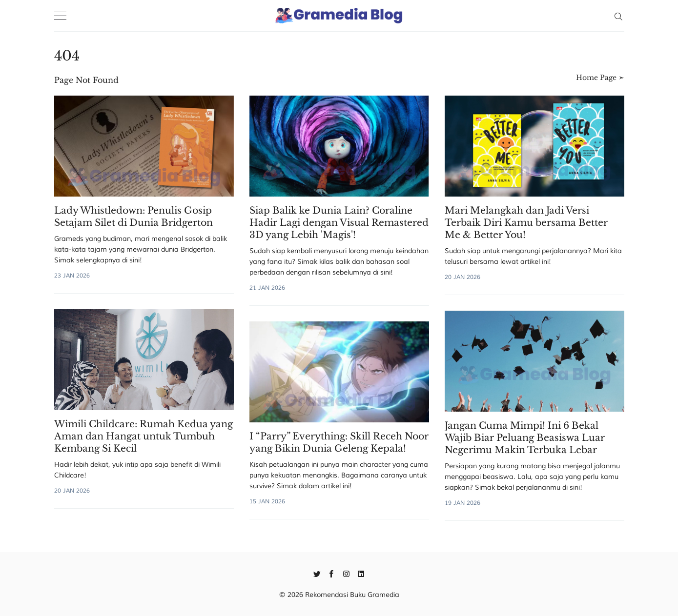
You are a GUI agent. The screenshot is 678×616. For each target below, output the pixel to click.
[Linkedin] (361, 573)
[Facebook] (332, 573)
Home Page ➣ (600, 78)
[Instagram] (346, 573)
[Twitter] (317, 573)
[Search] (618, 16)
